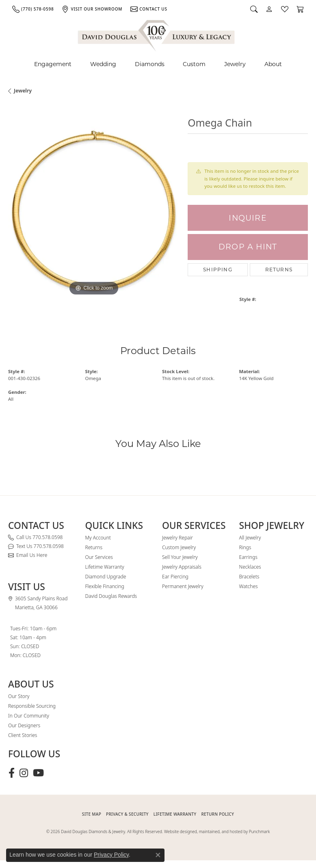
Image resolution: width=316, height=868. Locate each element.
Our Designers (24, 725)
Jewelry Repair (177, 538)
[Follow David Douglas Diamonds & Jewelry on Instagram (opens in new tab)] (24, 773)
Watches (249, 586)
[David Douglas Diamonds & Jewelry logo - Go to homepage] (157, 34)
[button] (254, 9)
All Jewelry (250, 538)
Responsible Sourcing (32, 706)
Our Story (19, 696)
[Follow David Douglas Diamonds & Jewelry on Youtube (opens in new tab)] (38, 773)
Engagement (53, 64)
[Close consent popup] (158, 855)
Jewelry (235, 64)
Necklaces (250, 567)
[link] (33, 9)
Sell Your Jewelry (180, 557)
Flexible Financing (105, 586)
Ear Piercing (175, 577)
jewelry (23, 91)
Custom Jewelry (179, 547)
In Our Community (29, 716)
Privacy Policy (111, 855)
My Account (98, 538)
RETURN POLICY (218, 814)
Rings (245, 547)
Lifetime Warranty (105, 567)
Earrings (248, 557)
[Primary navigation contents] (158, 64)
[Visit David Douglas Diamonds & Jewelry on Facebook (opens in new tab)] (12, 773)
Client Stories (23, 735)
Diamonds (150, 64)
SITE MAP (92, 814)
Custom (194, 64)
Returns (279, 270)
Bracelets (249, 577)
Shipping (218, 270)
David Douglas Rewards (111, 596)
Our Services (99, 557)
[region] (94, 212)
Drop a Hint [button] (248, 247)
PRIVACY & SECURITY (127, 814)
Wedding (103, 64)
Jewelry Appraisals (182, 567)
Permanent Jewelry (183, 586)
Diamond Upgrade (106, 577)
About (273, 64)
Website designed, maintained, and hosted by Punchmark (217, 831)
